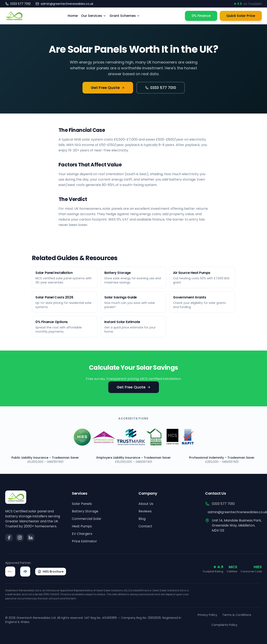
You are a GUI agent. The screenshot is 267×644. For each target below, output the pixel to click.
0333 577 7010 (161, 88)
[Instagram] (20, 538)
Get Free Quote (108, 88)
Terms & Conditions (237, 615)
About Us (146, 504)
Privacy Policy (207, 615)
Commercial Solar (87, 519)
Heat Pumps (82, 526)
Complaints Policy (224, 625)
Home (73, 16)
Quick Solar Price (241, 16)
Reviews (145, 511)
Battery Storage (85, 511)
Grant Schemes (125, 16)
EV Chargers (82, 534)
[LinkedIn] (31, 538)
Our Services (94, 16)
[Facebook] (9, 538)
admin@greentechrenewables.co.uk (235, 512)
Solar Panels (82, 504)
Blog (142, 519)
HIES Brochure (51, 572)
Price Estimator (84, 541)
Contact (145, 526)
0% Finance (201, 16)
